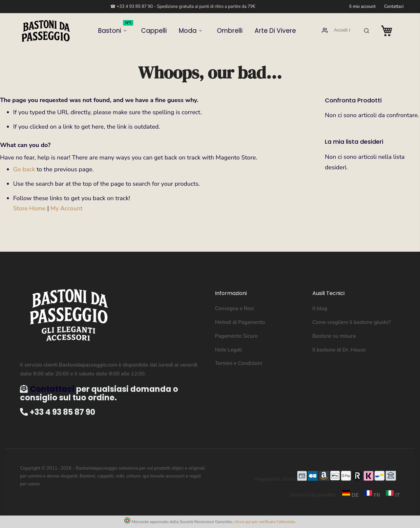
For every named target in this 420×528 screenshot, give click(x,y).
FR (371, 495)
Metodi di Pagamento (240, 322)
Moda (189, 31)
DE (349, 495)
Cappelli (163, 31)
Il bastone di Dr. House (339, 350)
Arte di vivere (259, 31)
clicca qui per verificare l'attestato (264, 522)
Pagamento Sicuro (236, 336)
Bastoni (132, 28)
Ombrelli (223, 31)
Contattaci (394, 7)
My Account (67, 208)
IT (391, 495)
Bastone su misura (334, 336)
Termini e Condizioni (239, 363)
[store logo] (46, 31)
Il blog (320, 308)
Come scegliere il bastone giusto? (351, 322)
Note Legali (228, 350)
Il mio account (362, 7)
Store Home (29, 208)
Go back (24, 169)
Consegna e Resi (234, 308)
